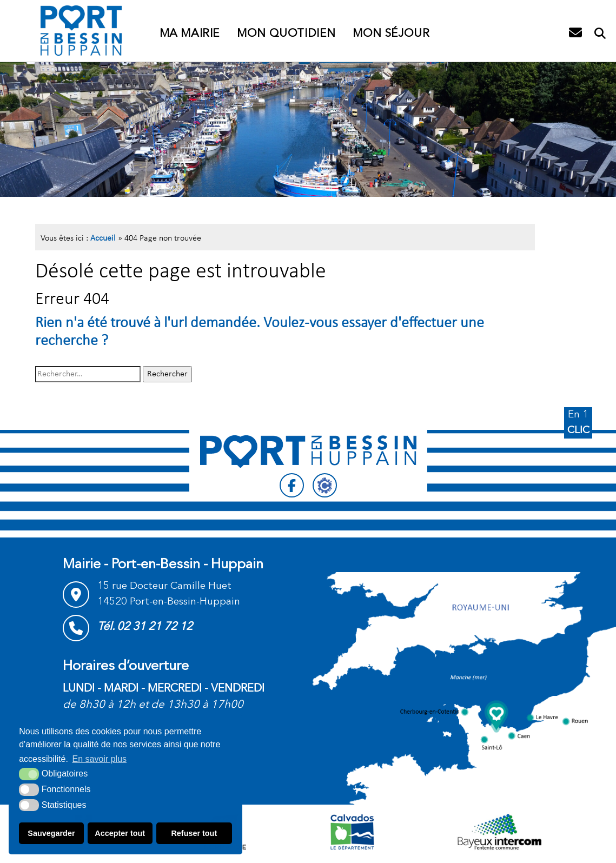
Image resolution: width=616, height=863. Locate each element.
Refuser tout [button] (194, 833)
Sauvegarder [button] (51, 833)
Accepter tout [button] (120, 833)
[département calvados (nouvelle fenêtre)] (352, 832)
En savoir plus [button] (100, 759)
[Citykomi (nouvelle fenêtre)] (325, 485)
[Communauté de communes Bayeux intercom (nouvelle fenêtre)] (499, 832)
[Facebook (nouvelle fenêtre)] (292, 485)
